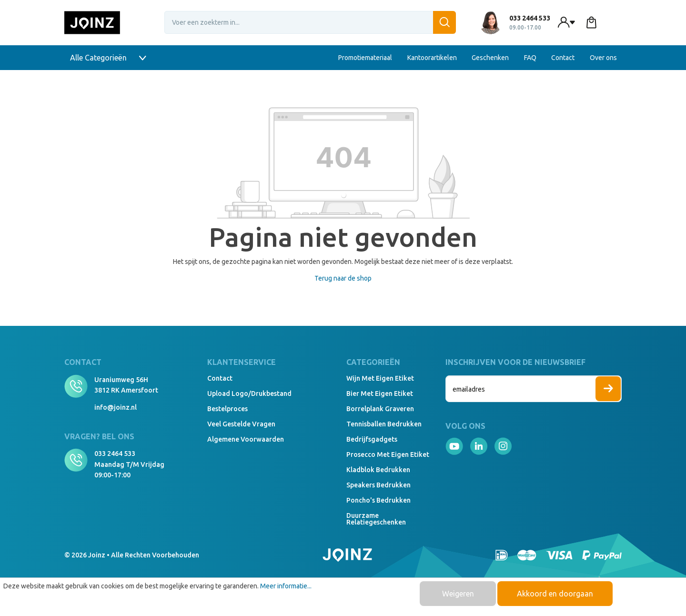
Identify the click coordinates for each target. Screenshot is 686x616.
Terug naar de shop (343, 278)
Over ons (603, 58)
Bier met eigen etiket (380, 394)
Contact (563, 58)
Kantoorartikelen (432, 58)
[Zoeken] (444, 22)
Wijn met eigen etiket (380, 378)
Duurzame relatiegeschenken (376, 519)
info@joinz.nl (116, 407)
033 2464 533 (115, 454)
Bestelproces (227, 409)
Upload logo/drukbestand (249, 394)
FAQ (530, 58)
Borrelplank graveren (380, 409)
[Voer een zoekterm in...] (310, 22)
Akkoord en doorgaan (555, 594)
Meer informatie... (286, 586)
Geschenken (490, 58)
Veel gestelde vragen (241, 424)
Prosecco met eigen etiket (388, 454)
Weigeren (458, 594)
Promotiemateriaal (365, 58)
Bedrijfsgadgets (372, 439)
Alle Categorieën (108, 58)
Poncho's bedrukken (378, 500)
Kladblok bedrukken (378, 470)
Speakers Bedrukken (378, 485)
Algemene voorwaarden (246, 439)
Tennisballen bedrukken (384, 424)
